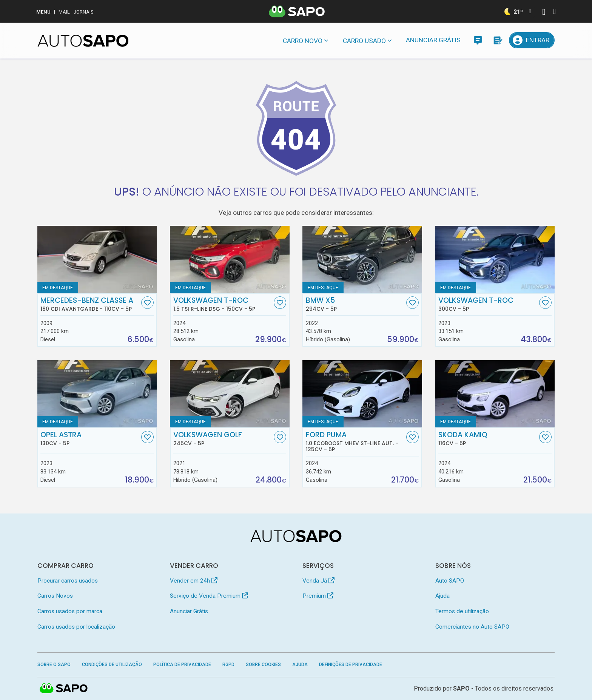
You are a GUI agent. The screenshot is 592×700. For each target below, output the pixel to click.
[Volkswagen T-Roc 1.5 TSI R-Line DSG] (230, 259)
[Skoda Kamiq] (495, 394)
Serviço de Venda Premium (209, 596)
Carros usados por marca (70, 611)
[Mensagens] (478, 40)
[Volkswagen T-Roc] (495, 259)
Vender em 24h (194, 581)
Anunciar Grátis (433, 40)
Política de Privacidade (182, 665)
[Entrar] (532, 40)
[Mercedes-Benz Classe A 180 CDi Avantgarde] (97, 259)
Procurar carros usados (68, 581)
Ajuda (442, 596)
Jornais (84, 12)
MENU (43, 12)
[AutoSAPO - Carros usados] (83, 41)
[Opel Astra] (97, 394)
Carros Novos (55, 596)
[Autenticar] (544, 13)
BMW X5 (355, 304)
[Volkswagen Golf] (230, 394)
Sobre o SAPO (54, 665)
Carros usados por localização (76, 627)
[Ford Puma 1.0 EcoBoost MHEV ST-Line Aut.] (362, 394)
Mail (64, 12)
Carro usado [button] (364, 41)
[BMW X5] (362, 259)
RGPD (228, 665)
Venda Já (318, 581)
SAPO (461, 688)
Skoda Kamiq (488, 439)
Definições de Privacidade (351, 665)
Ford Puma (355, 442)
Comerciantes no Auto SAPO (472, 627)
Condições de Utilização (112, 665)
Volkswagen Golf (223, 439)
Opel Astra (90, 439)
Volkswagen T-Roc (223, 304)
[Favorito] (147, 303)
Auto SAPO (450, 581)
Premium (318, 596)
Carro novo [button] (303, 41)
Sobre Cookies (263, 665)
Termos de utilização (462, 611)
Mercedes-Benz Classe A (90, 304)
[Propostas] (497, 40)
